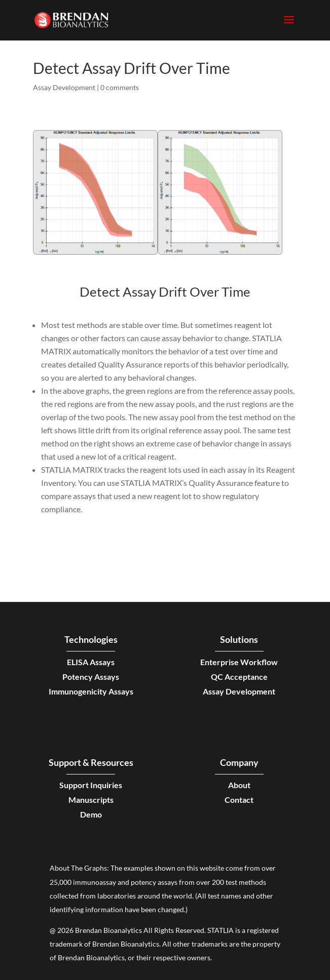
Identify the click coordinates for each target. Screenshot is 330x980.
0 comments (120, 87)
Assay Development (64, 87)
